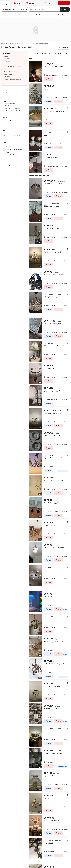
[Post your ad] (64, 3)
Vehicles (5, 15)
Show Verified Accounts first (41, 53)
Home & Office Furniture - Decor (15, 43)
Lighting (28, 43)
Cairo (33, 43)
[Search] (65, 9)
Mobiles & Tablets (42, 15)
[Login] (52, 3)
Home (3, 43)
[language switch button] (44, 3)
